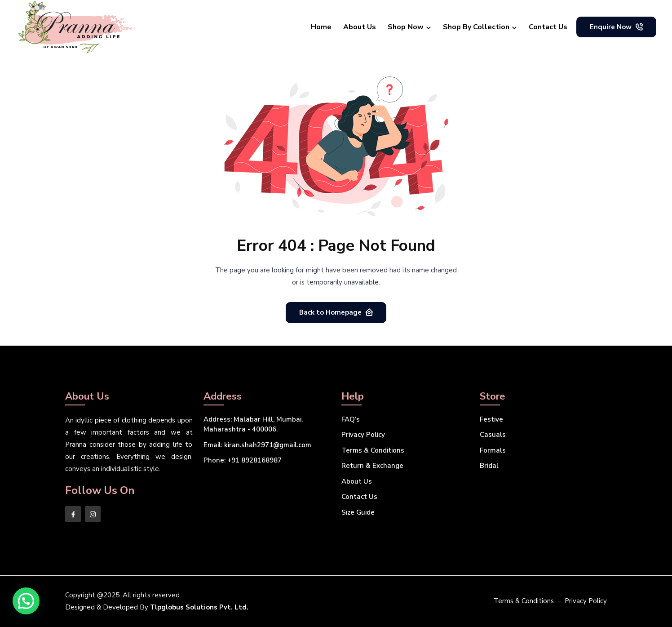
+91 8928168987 (243, 460)
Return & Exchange (372, 466)
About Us (360, 27)
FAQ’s (351, 419)
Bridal (489, 466)
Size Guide (358, 512)
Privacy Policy (363, 435)
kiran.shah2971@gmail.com (257, 445)
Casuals (493, 435)
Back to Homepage (336, 312)
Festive (491, 419)
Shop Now (406, 27)
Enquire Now (617, 27)
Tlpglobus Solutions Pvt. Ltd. (199, 607)
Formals (493, 450)
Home (321, 27)
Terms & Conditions (373, 450)
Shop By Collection (476, 27)
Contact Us (548, 27)
